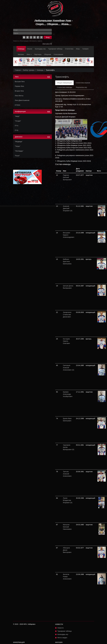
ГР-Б (17, 130)
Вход (48, 37)
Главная (18, 70)
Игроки (30, 49)
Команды (21, 49)
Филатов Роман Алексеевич (67, 577)
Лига (29, 54)
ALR (32, 63)
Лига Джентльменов (22, 100)
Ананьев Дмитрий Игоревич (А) (68, 208)
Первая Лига (19, 86)
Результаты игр (81, 87)
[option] (24, 63)
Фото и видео (62, 638)
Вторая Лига (19, 91)
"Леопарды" (19, 151)
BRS (52, 63)
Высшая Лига (20, 82)
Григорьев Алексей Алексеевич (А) (68, 368)
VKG (68, 63)
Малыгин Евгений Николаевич (67, 527)
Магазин (21, 54)
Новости (16, 41)
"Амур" (17, 116)
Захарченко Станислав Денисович (67, 315)
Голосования (58, 54)
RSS (28, 63)
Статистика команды (65, 87)
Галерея (85, 49)
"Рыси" (17, 156)
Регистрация (24, 41)
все (49, 77)
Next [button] (92, 62)
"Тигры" (18, 146)
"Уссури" (18, 121)
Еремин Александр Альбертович (68, 394)
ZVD (56, 63)
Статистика (69, 49)
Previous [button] (16, 62)
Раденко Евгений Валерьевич (67, 177)
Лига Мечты (19, 96)
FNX (64, 63)
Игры (78, 49)
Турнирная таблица (55, 49)
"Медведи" (19, 142)
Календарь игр (40, 49)
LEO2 (76, 63)
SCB (20, 63)
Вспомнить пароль (36, 41)
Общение (48, 54)
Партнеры (38, 54)
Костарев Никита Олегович (66, 341)
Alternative (47, 44)
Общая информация (64, 83)
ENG (44, 63)
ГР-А (17, 126)
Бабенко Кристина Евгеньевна (67, 261)
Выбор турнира (29, 70)
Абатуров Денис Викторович (67, 550)
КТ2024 (17, 105)
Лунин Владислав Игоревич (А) (68, 500)
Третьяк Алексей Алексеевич (67, 474)
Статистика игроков (83, 83)
